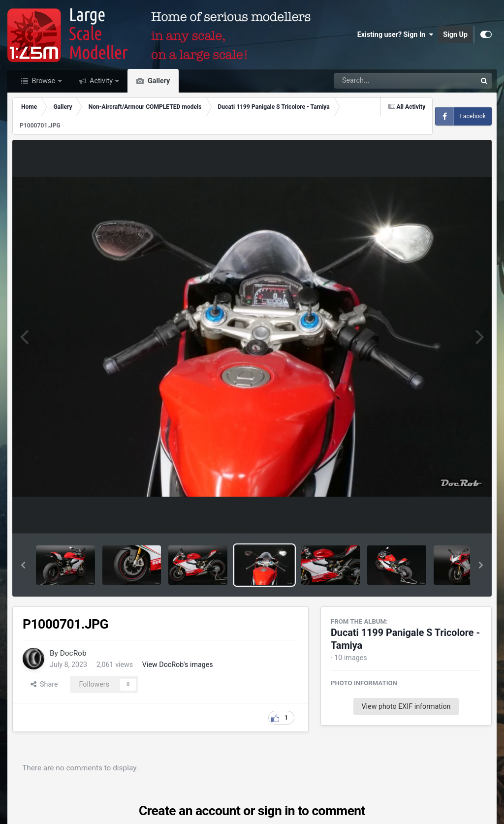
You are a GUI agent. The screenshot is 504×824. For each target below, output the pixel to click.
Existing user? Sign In (395, 34)
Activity (101, 81)
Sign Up (455, 34)
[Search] (378, 81)
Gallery (158, 81)
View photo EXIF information (406, 706)
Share (44, 684)
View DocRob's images (178, 665)
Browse (44, 81)
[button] (23, 565)
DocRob (73, 653)
